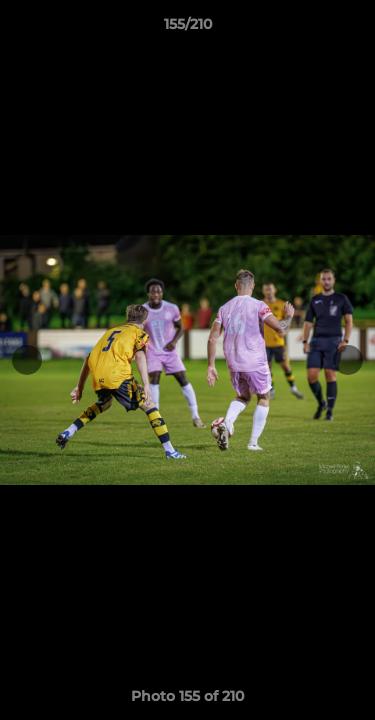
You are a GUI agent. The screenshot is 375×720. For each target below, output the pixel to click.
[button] (351, 29)
